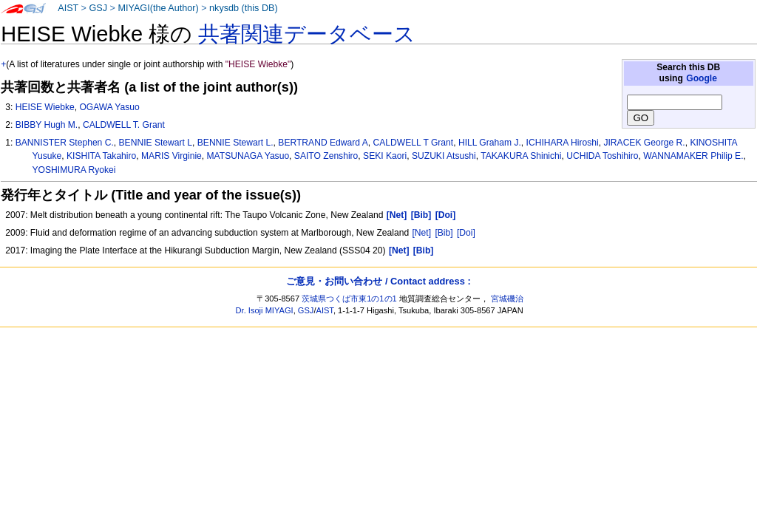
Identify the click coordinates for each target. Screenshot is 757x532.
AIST (68, 8)
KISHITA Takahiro (101, 156)
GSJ (98, 8)
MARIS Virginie (172, 156)
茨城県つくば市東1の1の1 (349, 299)
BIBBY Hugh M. (47, 125)
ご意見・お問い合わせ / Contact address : (378, 281)
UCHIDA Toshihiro (602, 156)
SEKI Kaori (385, 156)
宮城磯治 (507, 299)
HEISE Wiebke (45, 107)
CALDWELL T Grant (414, 143)
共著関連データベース (307, 34)
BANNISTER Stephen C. (65, 143)
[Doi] (466, 233)
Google (702, 78)
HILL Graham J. (490, 143)
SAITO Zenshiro (326, 156)
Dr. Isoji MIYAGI (265, 310)
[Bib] (444, 233)
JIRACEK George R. (644, 143)
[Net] (422, 233)
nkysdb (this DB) (244, 8)
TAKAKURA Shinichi (521, 156)
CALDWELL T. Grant (124, 125)
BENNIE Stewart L (156, 143)
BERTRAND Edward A (323, 143)
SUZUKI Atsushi (444, 156)
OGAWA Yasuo (109, 107)
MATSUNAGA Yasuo (248, 156)
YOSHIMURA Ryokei (74, 170)
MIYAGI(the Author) (158, 8)
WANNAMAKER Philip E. (693, 156)
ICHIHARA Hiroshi (563, 143)
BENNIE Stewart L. (235, 143)
